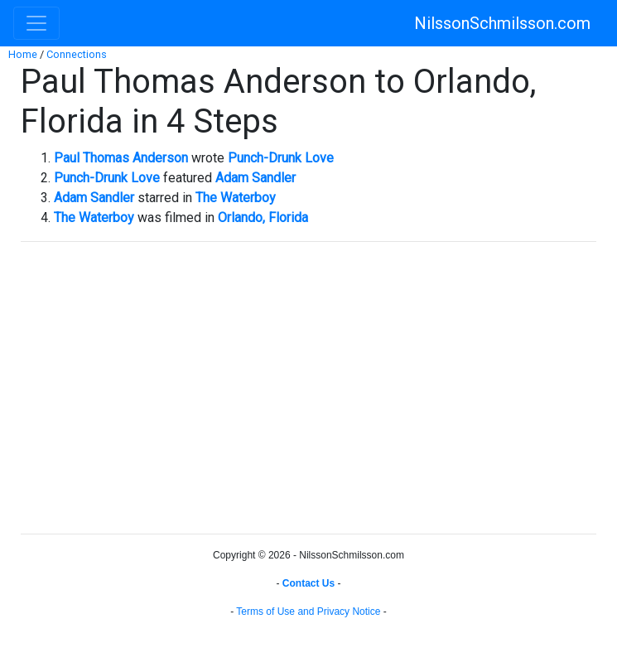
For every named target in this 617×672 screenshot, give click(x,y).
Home (23, 54)
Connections (77, 54)
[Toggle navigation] (36, 23)
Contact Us (308, 583)
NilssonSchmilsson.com (502, 23)
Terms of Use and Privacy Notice (308, 612)
